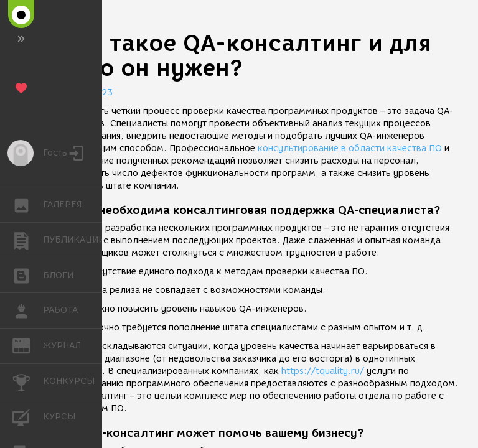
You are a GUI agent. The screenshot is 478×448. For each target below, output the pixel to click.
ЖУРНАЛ (28, 345)
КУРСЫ (28, 416)
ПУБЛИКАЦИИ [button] (28, 240)
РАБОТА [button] (28, 310)
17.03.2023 (87, 92)
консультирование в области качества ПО (350, 148)
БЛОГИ (28, 275)
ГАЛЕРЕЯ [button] (28, 205)
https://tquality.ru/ (323, 371)
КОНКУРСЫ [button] (28, 381)
